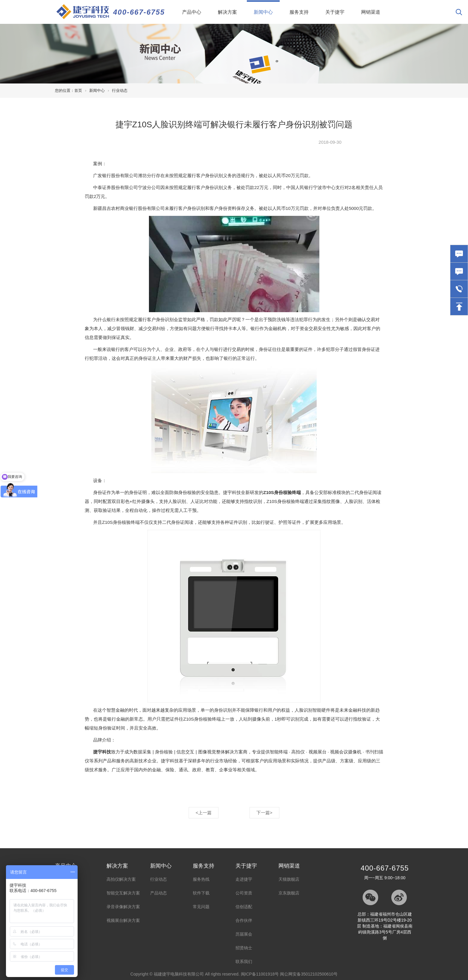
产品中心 (192, 12)
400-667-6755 (139, 12)
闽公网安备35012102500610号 (309, 974)
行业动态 (120, 90)
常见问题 (201, 907)
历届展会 (244, 934)
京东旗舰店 (289, 893)
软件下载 (201, 893)
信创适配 (244, 907)
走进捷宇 (244, 879)
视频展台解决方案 (123, 920)
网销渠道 (371, 12)
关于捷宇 (335, 12)
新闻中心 (267, 7)
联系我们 (244, 962)
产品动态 (158, 893)
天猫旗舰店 (289, 879)
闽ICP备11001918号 (260, 974)
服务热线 (201, 879)
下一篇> (264, 813)
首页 (78, 90)
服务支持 (299, 12)
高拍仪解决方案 (121, 879)
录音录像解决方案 (123, 907)
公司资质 (244, 893)
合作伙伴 (244, 920)
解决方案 (227, 12)
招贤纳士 (244, 948)
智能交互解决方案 (123, 893)
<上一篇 (204, 813)
